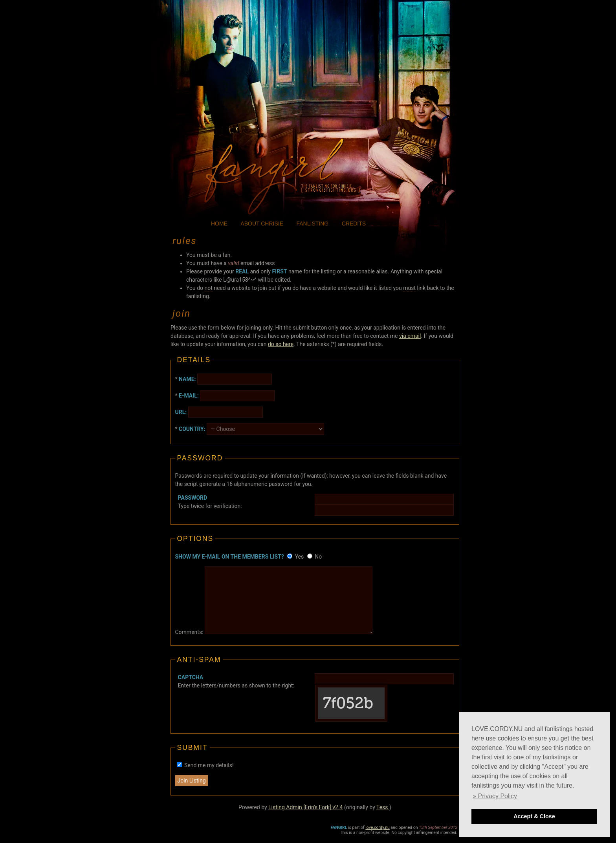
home (219, 224)
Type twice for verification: (210, 502)
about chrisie (262, 224)
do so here (281, 344)
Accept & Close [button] (534, 816)
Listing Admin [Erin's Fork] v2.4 (305, 807)
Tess (383, 807)
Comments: (189, 632)
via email (410, 336)
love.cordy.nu (377, 827)
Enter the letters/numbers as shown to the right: (236, 681)
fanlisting (313, 224)
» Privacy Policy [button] (495, 796)
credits (354, 224)
